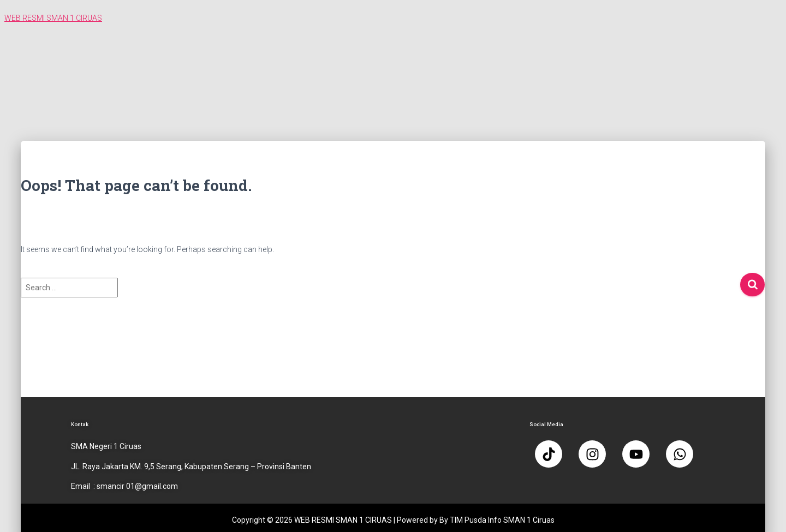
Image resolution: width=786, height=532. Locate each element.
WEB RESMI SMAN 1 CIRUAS (53, 18)
